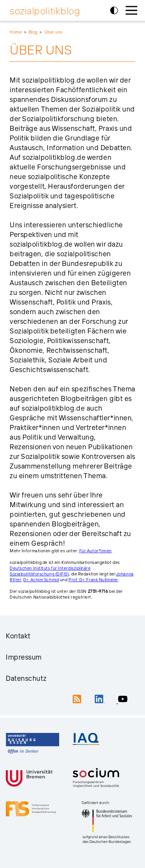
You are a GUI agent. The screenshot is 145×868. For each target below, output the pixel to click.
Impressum (24, 657)
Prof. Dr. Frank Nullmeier (93, 580)
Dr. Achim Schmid (41, 580)
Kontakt (18, 636)
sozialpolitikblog (45, 11)
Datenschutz (26, 678)
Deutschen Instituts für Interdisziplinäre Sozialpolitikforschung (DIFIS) (50, 571)
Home (16, 32)
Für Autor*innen (96, 551)
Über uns (54, 32)
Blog (33, 32)
